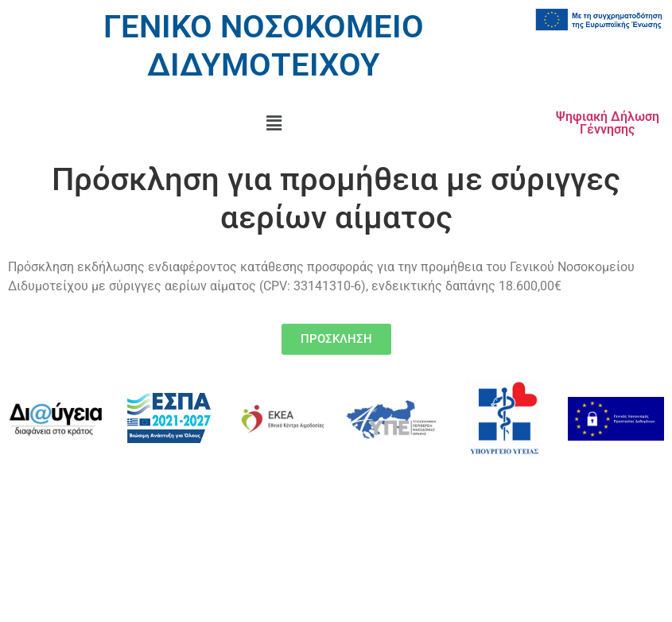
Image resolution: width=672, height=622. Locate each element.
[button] (274, 123)
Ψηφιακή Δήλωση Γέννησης (608, 123)
